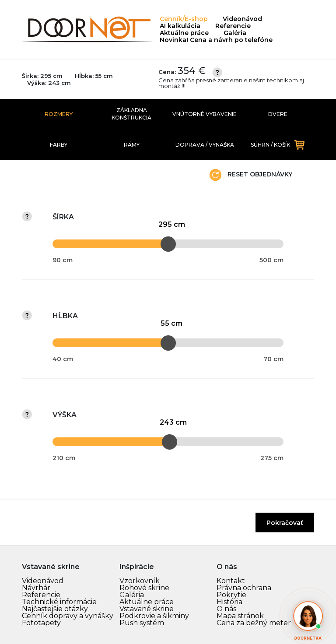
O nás (226, 609)
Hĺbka (65, 316)
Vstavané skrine (147, 609)
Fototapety (41, 623)
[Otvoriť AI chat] (308, 616)
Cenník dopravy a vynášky (68, 616)
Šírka (63, 217)
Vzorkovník (140, 581)
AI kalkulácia (180, 26)
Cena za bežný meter (254, 623)
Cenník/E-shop (184, 19)
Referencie (233, 26)
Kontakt (231, 581)
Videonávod (242, 19)
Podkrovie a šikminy (154, 616)
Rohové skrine (144, 588)
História (229, 602)
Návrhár (36, 588)
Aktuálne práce (184, 33)
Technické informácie (59, 602)
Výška (65, 415)
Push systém (142, 623)
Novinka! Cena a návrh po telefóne (216, 40)
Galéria (235, 33)
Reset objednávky (251, 175)
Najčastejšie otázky (55, 609)
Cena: (236, 77)
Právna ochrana (244, 588)
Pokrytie (231, 595)
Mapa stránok (240, 616)
